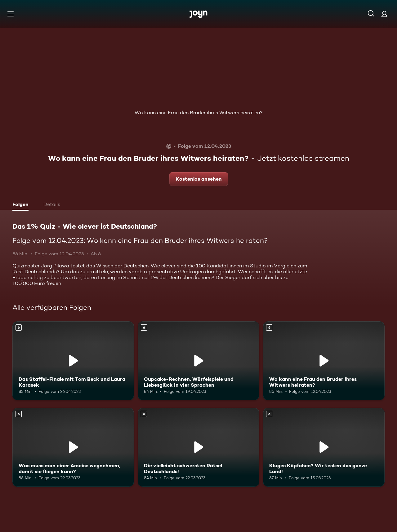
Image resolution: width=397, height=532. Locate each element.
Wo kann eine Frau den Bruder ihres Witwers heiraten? (199, 113)
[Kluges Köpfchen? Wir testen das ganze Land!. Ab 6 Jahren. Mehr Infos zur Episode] (324, 447)
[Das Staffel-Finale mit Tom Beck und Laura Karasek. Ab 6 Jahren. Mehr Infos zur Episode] (73, 361)
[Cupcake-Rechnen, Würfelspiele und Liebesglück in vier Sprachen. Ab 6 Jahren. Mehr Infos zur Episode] (198, 361)
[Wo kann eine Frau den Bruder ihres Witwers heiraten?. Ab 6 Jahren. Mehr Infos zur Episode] (324, 361)
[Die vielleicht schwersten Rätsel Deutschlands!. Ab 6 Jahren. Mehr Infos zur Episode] (198, 447)
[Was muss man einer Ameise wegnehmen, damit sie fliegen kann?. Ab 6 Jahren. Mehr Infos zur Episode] (73, 447)
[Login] (384, 14)
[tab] (22, 205)
